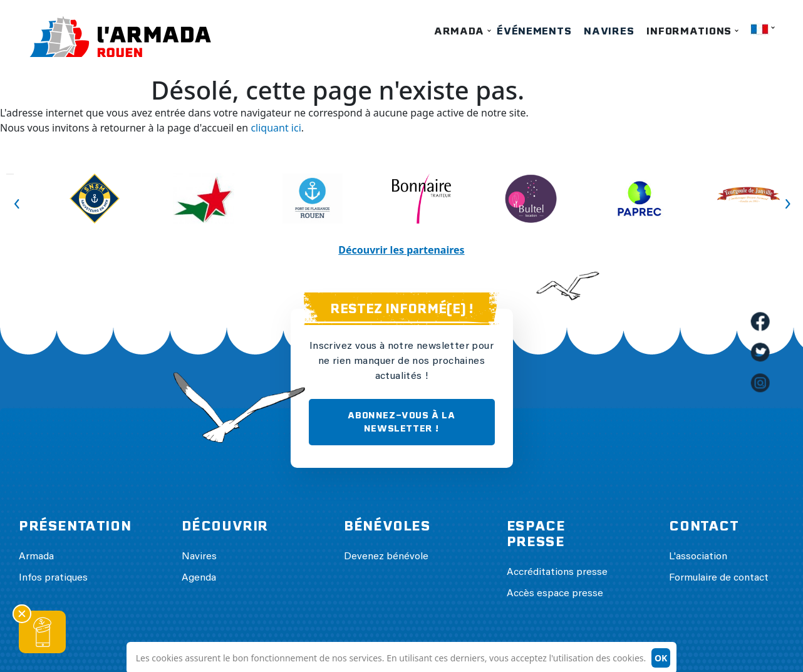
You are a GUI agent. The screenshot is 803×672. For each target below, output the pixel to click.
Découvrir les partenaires (401, 250)
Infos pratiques (53, 578)
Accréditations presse (557, 572)
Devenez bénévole (386, 557)
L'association (698, 557)
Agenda (199, 578)
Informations (689, 31)
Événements (534, 31)
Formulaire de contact (719, 578)
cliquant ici (276, 128)
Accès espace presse (555, 594)
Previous (10, 174)
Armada (459, 31)
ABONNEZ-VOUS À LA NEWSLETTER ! (401, 422)
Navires (609, 31)
